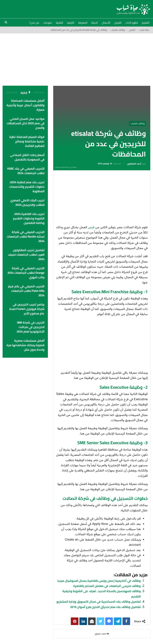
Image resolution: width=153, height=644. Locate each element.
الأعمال (106, 23)
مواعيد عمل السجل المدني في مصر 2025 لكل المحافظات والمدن (25, 123)
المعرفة (83, 23)
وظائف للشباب (138, 123)
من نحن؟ (34, 23)
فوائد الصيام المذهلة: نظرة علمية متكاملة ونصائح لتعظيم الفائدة (27, 141)
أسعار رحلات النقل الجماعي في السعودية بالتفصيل (27, 157)
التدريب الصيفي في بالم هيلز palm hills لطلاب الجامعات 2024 (26, 291)
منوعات (47, 23)
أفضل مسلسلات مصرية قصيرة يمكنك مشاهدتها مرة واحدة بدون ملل (25, 345)
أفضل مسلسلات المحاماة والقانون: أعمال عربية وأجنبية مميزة (25, 105)
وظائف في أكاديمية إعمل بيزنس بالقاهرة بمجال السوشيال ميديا (99, 581)
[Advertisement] (76, 59)
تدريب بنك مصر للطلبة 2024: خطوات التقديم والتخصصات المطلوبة (27, 187)
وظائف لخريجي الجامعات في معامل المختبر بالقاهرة (107, 586)
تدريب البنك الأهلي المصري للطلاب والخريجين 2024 (27, 203)
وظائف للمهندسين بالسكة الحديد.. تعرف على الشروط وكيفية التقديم (102, 594)
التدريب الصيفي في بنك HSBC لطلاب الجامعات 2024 (26, 171)
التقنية (59, 23)
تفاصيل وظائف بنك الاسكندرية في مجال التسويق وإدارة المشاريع (99, 602)
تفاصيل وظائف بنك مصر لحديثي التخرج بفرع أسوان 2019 (105, 607)
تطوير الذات (132, 23)
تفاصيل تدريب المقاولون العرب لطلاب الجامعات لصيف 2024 (26, 255)
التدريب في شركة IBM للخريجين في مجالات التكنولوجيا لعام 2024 (30, 327)
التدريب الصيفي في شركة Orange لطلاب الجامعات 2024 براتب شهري (26, 273)
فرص (91, 227)
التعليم (146, 23)
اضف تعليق (102, 634)
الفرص (118, 23)
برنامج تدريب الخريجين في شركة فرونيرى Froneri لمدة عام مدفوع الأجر (27, 309)
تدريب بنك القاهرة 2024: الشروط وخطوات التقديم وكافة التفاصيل (29, 218)
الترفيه (71, 23)
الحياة (95, 23)
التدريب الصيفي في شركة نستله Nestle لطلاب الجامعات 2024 (26, 237)
